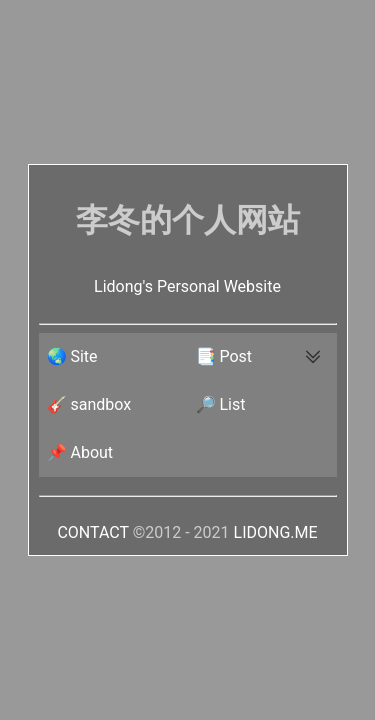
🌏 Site (72, 356)
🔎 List (221, 404)
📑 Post (224, 356)
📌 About (80, 452)
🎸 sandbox (89, 404)
